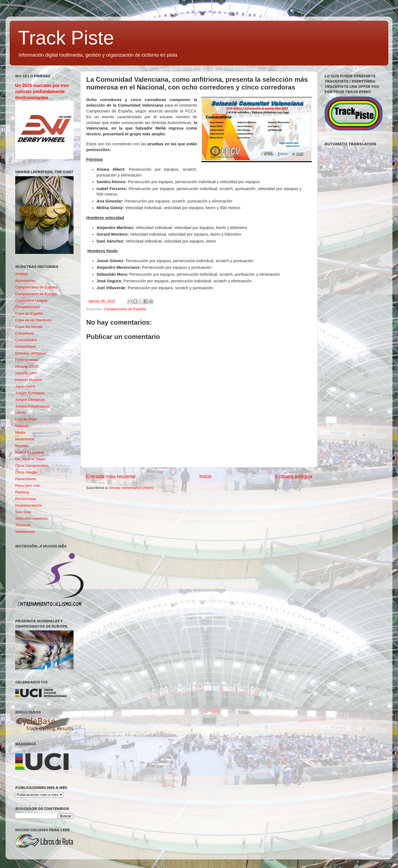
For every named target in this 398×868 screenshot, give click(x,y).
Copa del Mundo (29, 327)
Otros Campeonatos (32, 466)
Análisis (22, 274)
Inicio (205, 476)
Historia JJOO (27, 366)
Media (20, 432)
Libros (20, 413)
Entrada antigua (294, 476)
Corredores (25, 333)
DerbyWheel (25, 347)
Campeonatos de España (125, 309)
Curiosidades (26, 340)
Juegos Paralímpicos (32, 406)
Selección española (31, 518)
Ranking (22, 492)
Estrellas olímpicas (31, 353)
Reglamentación (29, 505)
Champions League (31, 300)
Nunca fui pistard (29, 452)
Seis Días (23, 512)
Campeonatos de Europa (36, 294)
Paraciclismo (26, 479)
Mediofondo (25, 439)
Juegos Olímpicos (30, 400)
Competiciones (28, 307)
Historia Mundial (29, 380)
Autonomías (25, 281)
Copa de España (29, 313)
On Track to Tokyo (30, 459)
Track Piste (66, 38)
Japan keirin (25, 386)
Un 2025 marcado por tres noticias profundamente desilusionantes (42, 92)
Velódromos (25, 532)
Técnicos (23, 525)
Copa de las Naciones (33, 320)
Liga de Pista (26, 419)
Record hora (25, 499)
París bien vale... (29, 486)
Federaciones (27, 360)
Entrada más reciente (111, 476)
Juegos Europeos (30, 393)
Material (22, 426)
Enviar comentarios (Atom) (132, 488)
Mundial (22, 446)
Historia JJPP (26, 373)
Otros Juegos (26, 472)
